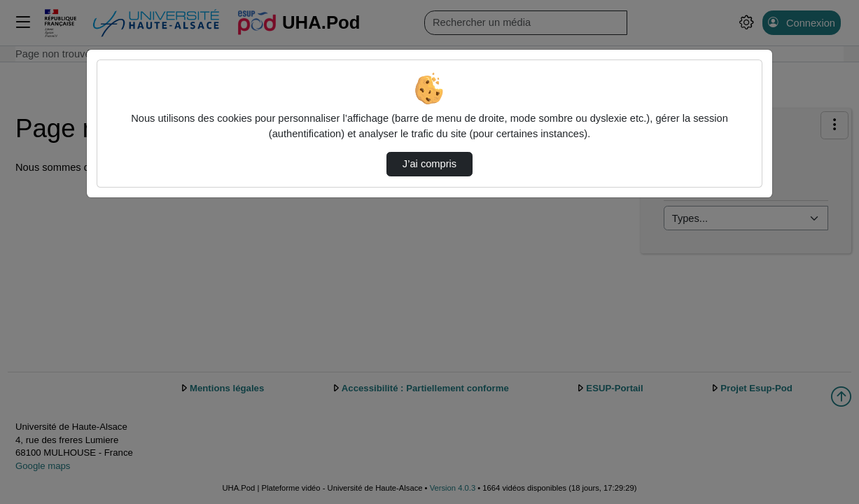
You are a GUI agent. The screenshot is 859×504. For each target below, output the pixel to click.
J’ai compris (429, 164)
